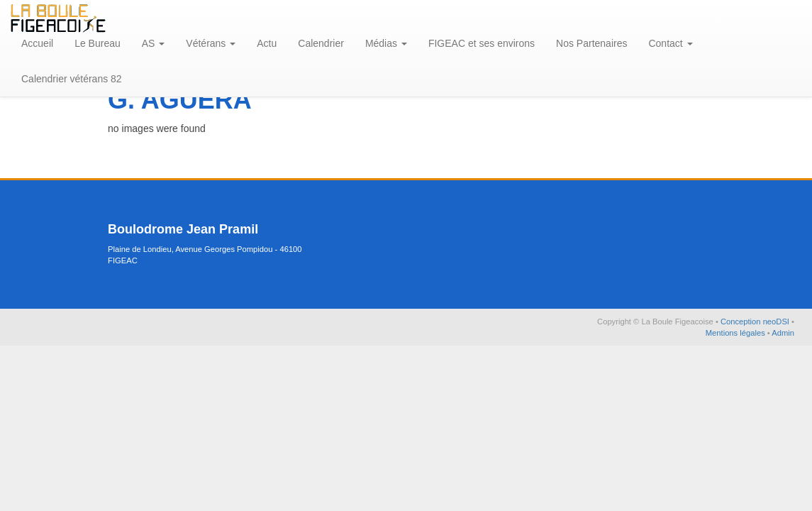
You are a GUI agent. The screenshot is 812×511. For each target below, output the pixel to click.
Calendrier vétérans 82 (72, 79)
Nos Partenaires (591, 43)
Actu (267, 43)
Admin (783, 333)
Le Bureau (98, 43)
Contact (670, 43)
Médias (386, 43)
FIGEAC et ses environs (482, 43)
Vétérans (211, 43)
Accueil (37, 43)
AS (154, 43)
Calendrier (321, 43)
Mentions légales (736, 333)
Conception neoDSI (756, 322)
